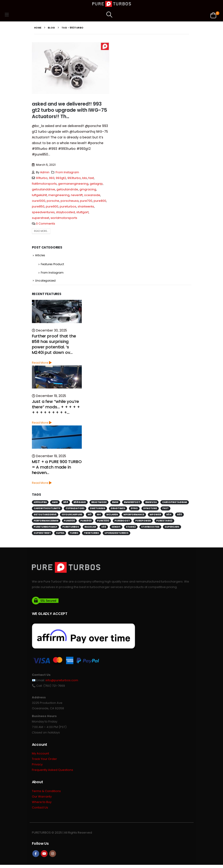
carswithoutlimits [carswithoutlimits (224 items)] (47, 510)
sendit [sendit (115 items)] (116, 528)
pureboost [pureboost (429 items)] (122, 522)
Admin (45, 172)
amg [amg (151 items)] (55, 504)
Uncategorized (45, 282)
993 (52, 178)
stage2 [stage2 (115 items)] (131, 528)
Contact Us (40, 810)
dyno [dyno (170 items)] (134, 510)
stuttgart (82, 212)
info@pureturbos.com (62, 681)
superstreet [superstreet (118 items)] (42, 534)
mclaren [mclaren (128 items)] (112, 516)
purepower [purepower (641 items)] (143, 522)
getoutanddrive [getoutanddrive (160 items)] (45, 516)
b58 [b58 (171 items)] (66, 504)
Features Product (52, 265)
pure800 (100, 201)
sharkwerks (86, 206)
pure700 (86, 201)
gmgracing (88, 189)
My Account (40, 755)
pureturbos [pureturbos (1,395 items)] (71, 528)
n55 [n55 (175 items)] (179, 516)
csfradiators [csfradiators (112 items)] (75, 510)
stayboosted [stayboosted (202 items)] (150, 528)
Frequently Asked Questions (53, 772)
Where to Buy (42, 805)
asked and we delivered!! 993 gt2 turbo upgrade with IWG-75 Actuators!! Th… (69, 110)
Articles (40, 255)
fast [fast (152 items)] (165, 510)
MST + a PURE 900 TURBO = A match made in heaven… (57, 468)
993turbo (74, 178)
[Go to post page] (57, 313)
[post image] (71, 68)
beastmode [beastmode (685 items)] (99, 504)
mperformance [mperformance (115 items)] (134, 516)
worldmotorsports (64, 218)
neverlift (77, 195)
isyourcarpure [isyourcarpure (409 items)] (72, 516)
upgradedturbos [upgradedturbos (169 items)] (117, 534)
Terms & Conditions (46, 793)
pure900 (52, 206)
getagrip (96, 184)
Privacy (37, 766)
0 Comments (46, 224)
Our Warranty (42, 799)
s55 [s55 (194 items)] (104, 528)
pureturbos (68, 206)
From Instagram (67, 172)
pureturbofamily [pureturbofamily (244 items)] (45, 528)
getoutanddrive (44, 189)
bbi (85, 178)
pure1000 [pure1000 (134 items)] (103, 522)
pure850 (38, 206)
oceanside (92, 195)
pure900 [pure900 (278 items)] (86, 522)
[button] (8, 15)
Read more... (41, 231)
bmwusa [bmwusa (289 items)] (151, 504)
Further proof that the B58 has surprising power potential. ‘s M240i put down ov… (54, 346)
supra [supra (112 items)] (60, 534)
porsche (53, 201)
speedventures (43, 212)
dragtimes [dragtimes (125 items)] (118, 510)
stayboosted (65, 212)
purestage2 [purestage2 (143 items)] (164, 522)
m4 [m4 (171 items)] (99, 516)
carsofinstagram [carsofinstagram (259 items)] (175, 504)
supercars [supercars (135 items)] (172, 528)
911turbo (42, 178)
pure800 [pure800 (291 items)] (69, 522)
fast (91, 178)
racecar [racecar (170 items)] (90, 528)
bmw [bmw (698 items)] (115, 504)
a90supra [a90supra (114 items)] (40, 504)
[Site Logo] (112, 4)
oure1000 (39, 201)
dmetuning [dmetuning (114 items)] (98, 510)
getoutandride (67, 189)
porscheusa (70, 201)
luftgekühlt (39, 195)
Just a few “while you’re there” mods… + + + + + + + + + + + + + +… (56, 408)
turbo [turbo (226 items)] (74, 534)
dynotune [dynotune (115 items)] (150, 510)
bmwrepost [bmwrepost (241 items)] (132, 504)
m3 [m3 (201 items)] (90, 516)
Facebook (36, 857)
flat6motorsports (44, 184)
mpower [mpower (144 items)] (155, 516)
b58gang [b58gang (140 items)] (80, 504)
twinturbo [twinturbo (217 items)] (91, 534)
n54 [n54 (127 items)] (169, 516)
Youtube (44, 857)
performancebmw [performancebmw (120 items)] (46, 522)
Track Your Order (44, 761)
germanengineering (73, 184)
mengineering (59, 195)
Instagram (53, 857)
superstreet (41, 218)
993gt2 (61, 178)
